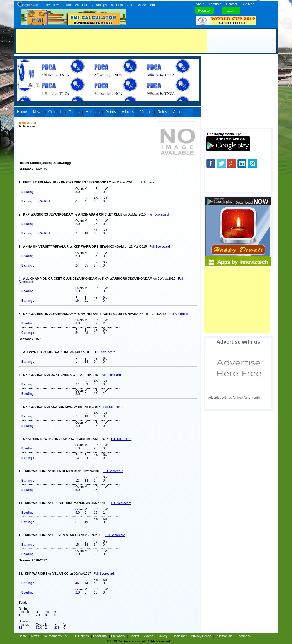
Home (46, 5)
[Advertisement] (112, 41)
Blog (153, 5)
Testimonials (224, 636)
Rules (162, 112)
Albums (128, 112)
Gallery (162, 636)
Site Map (248, 4)
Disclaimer (179, 636)
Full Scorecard (147, 182)
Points (111, 112)
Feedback (244, 636)
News (56, 5)
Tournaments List (75, 5)
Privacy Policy (201, 636)
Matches (93, 112)
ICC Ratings (98, 5)
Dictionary (118, 636)
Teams (74, 112)
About (200, 4)
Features (215, 4)
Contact (232, 4)
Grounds (56, 112)
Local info (116, 5)
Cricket (130, 5)
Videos (143, 5)
